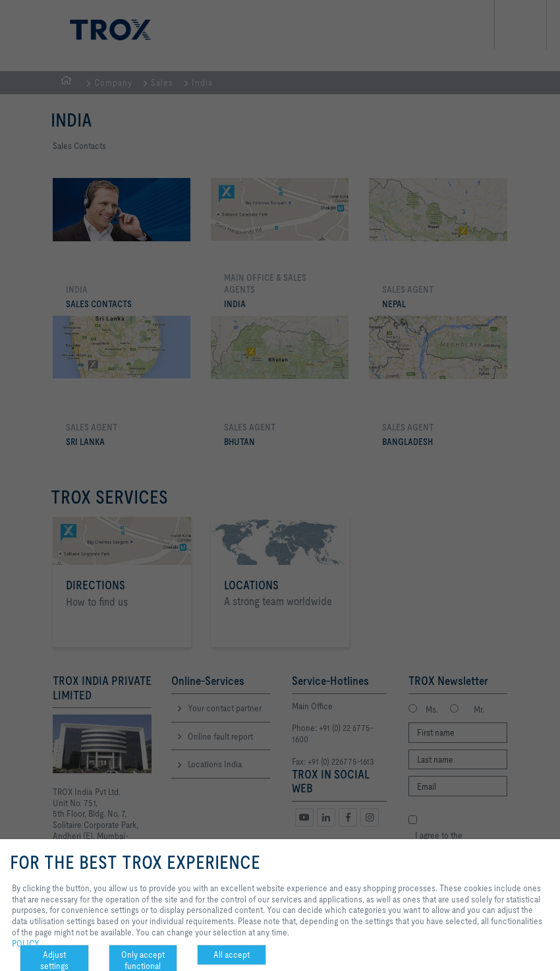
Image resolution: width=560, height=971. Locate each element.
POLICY (26, 943)
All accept (232, 955)
